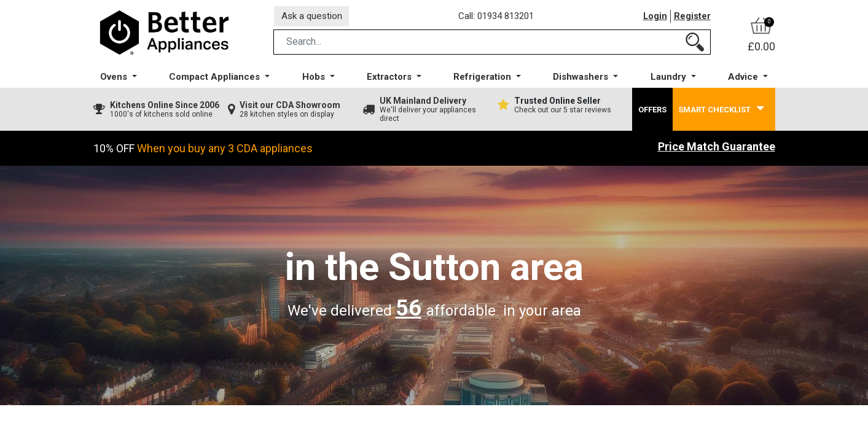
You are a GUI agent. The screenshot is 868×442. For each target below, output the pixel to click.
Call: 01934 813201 (499, 18)
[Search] (695, 45)
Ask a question (314, 17)
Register (692, 18)
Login (655, 18)
